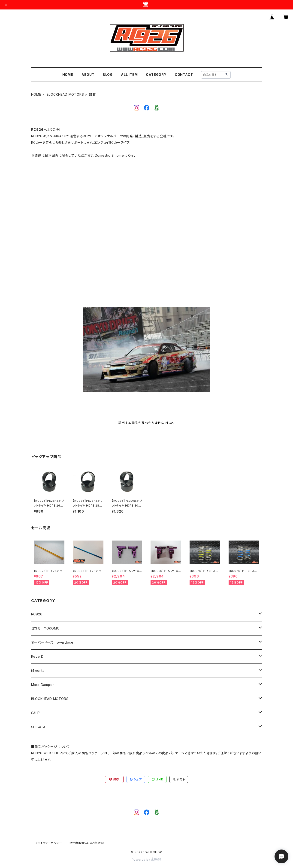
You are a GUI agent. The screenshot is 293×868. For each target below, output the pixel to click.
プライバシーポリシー (48, 843)
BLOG (108, 75)
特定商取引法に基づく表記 (87, 843)
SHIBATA (38, 727)
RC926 (37, 130)
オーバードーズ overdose (52, 642)
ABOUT (88, 75)
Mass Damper (43, 685)
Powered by (147, 860)
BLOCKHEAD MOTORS (65, 94)
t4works (38, 671)
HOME (68, 75)
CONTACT (184, 75)
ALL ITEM (129, 75)
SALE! (36, 713)
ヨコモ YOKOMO (45, 628)
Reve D (37, 656)
